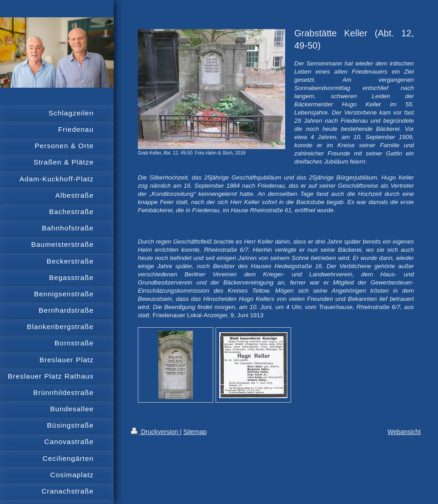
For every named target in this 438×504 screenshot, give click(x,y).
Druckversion (155, 432)
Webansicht (404, 432)
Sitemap (195, 432)
